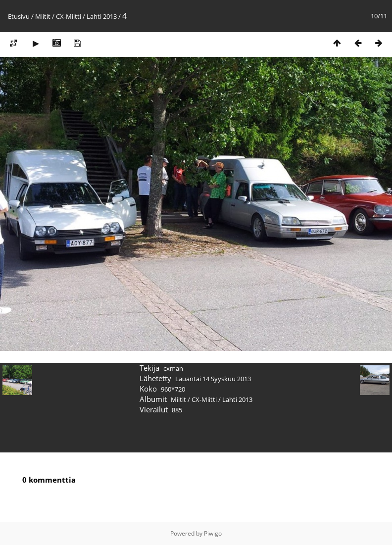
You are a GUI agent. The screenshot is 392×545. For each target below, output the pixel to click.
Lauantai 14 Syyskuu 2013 (213, 379)
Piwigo (213, 533)
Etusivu (19, 16)
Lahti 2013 (102, 16)
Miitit (43, 16)
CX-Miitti (69, 16)
